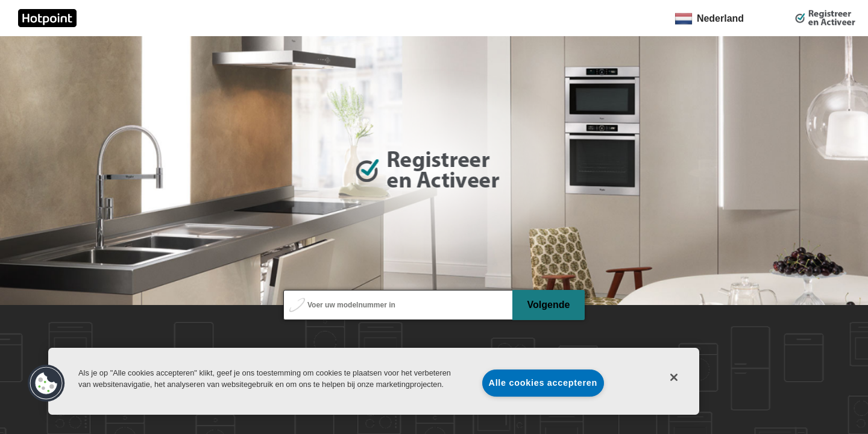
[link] (47, 18)
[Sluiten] (674, 377)
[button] (46, 383)
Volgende (549, 305)
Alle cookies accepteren (543, 383)
